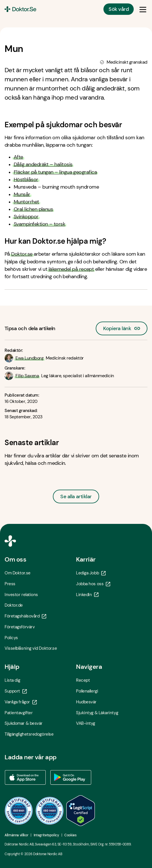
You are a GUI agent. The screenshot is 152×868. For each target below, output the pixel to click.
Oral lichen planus (33, 209)
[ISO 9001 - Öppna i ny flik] (19, 811)
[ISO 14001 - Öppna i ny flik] (50, 811)
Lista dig (12, 680)
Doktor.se (22, 254)
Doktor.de (14, 605)
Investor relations (21, 595)
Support (16, 691)
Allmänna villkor (16, 835)
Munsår (22, 194)
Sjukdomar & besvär (24, 723)
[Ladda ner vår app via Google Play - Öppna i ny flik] (71, 778)
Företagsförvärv (20, 627)
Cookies (70, 835)
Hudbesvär (86, 702)
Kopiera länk (122, 327)
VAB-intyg (86, 723)
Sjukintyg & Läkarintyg (97, 713)
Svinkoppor (26, 217)
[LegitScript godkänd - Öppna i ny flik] (81, 811)
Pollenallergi (87, 691)
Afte (18, 157)
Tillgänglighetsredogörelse (29, 734)
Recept (83, 680)
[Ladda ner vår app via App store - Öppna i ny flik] (25, 778)
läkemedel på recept (71, 269)
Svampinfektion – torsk (39, 224)
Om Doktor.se (18, 573)
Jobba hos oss (93, 584)
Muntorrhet (26, 202)
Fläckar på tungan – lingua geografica (55, 172)
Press (10, 584)
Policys (11, 638)
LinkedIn (87, 595)
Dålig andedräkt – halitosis (43, 164)
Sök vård (119, 9)
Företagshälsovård (25, 616)
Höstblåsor (26, 179)
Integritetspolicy (46, 835)
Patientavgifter (19, 713)
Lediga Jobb (91, 573)
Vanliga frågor (21, 702)
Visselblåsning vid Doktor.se (31, 648)
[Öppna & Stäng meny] (143, 9)
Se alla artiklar (76, 496)
